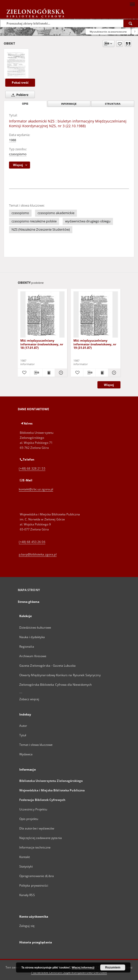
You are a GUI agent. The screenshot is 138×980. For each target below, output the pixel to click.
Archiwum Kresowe (33, 656)
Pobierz (19, 95)
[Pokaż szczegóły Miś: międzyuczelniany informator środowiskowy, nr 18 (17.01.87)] (60, 373)
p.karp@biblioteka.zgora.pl (38, 554)
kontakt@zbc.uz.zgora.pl (36, 489)
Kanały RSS (27, 895)
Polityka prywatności (34, 885)
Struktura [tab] (113, 104)
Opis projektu (29, 819)
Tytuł (23, 735)
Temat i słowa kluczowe (36, 745)
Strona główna (29, 602)
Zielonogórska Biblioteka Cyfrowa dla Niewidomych (56, 685)
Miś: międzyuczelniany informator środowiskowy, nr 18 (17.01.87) (42, 344)
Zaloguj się (27, 926)
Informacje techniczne (35, 847)
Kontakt (25, 857)
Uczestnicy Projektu (33, 809)
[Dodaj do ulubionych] (120, 44)
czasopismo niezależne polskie (34, 221)
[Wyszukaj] (131, 23)
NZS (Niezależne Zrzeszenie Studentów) (41, 230)
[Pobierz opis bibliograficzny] (36, 373)
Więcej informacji (83, 967)
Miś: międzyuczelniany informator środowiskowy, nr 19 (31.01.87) (95, 344)
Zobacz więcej (29, 699)
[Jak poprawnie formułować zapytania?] (135, 32)
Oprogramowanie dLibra (37, 876)
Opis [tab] (25, 104)
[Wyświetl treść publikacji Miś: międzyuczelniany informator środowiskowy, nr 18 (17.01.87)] (49, 373)
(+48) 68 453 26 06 (32, 542)
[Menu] (132, 4)
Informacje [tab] (69, 104)
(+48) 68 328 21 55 (32, 468)
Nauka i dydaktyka (32, 637)
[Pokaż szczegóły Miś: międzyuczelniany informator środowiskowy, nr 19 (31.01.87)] (114, 373)
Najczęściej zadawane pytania (41, 838)
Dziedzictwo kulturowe (35, 627)
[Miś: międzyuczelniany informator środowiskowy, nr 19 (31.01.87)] (96, 315)
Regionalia (27, 647)
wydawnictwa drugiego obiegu (88, 221)
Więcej (109, 385)
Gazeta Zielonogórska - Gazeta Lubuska (47, 666)
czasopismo (18, 154)
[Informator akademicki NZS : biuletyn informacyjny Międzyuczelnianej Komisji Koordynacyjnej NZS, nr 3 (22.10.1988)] (16, 64)
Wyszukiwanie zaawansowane (108, 32)
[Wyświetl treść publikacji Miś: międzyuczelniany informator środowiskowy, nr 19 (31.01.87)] (102, 373)
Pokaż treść (20, 83)
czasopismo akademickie (56, 213)
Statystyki (26, 866)
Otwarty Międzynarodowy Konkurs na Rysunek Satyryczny (60, 675)
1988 (13, 140)
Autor (23, 726)
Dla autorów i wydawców (37, 828)
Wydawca (26, 754)
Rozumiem (113, 967)
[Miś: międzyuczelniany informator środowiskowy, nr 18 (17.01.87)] (43, 315)
